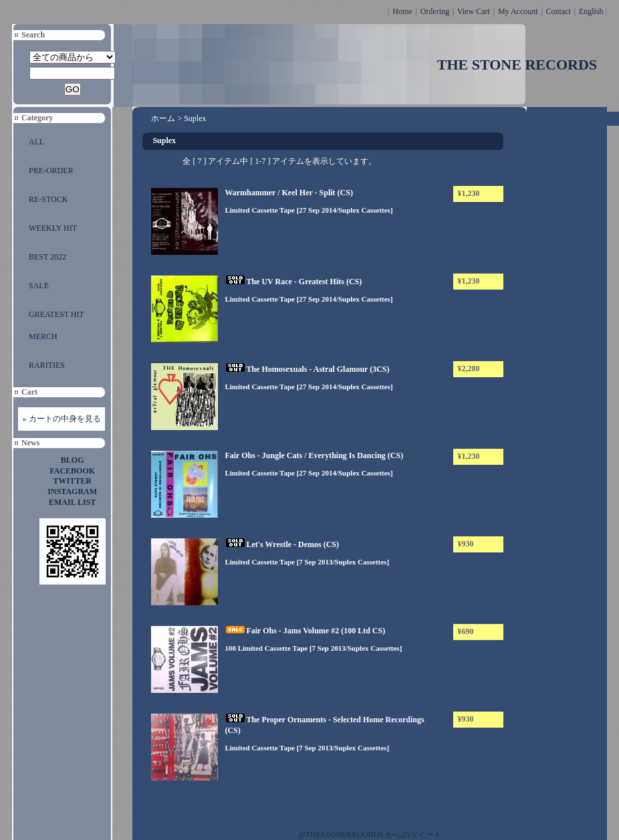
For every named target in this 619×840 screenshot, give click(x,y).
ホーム (163, 118)
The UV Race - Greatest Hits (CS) (293, 282)
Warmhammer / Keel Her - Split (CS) (289, 193)
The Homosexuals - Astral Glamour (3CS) (307, 369)
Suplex (195, 118)
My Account (518, 11)
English (591, 11)
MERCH (43, 336)
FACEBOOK (72, 471)
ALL (36, 142)
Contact (559, 11)
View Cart (474, 11)
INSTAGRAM (72, 492)
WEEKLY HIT (53, 228)
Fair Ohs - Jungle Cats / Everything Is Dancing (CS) (314, 455)
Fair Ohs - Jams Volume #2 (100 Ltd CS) (305, 631)
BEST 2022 (47, 257)
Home (402, 11)
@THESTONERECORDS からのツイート (370, 835)
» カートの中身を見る (62, 419)
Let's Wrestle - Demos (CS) (282, 544)
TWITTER (73, 481)
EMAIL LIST (72, 502)
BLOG (73, 460)
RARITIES (47, 365)
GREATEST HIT (56, 314)
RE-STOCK (48, 199)
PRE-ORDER (51, 171)
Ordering (435, 11)
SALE (39, 286)
